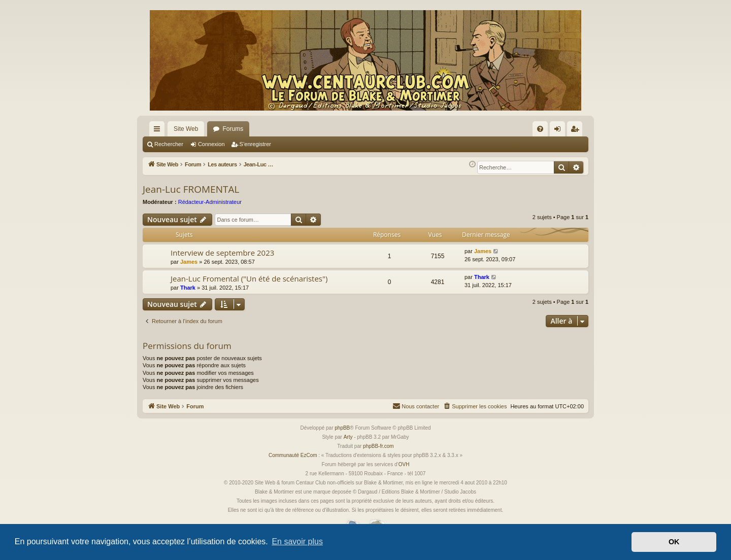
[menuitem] (540, 129)
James (189, 262)
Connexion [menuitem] (560, 131)
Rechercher (169, 144)
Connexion (211, 144)
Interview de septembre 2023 (222, 253)
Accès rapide (159, 131)
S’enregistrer (255, 144)
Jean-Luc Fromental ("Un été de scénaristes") (249, 278)
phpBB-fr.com (378, 446)
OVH (404, 464)
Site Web (186, 129)
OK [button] (674, 542)
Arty (348, 437)
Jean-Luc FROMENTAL (191, 189)
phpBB (342, 428)
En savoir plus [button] (297, 541)
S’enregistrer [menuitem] (577, 131)
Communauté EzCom (293, 455)
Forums (233, 129)
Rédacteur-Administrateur (210, 202)
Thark (188, 288)
